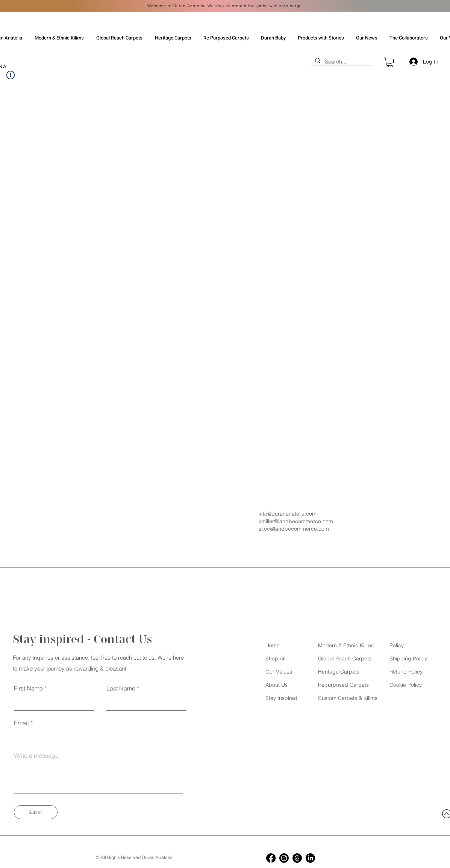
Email (21, 723)
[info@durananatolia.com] (307, 514)
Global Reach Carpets (345, 659)
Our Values (279, 672)
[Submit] (36, 812)
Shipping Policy (408, 659)
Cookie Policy (406, 685)
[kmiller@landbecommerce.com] (307, 521)
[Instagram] (284, 858)
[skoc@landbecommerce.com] (307, 529)
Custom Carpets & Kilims (348, 698)
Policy (397, 645)
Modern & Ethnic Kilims (346, 645)
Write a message (36, 756)
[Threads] (297, 858)
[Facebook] (271, 858)
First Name (28, 688)
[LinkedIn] (310, 858)
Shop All (275, 659)
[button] (390, 62)
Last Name (121, 688)
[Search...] (341, 62)
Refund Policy (406, 672)
